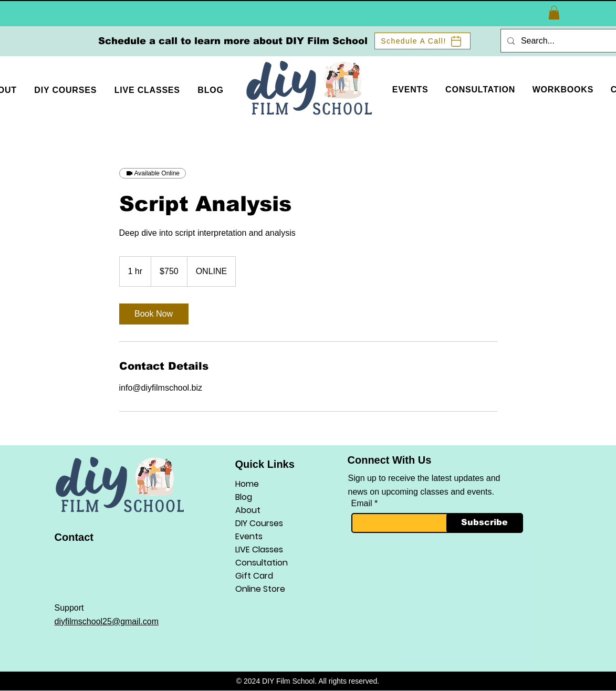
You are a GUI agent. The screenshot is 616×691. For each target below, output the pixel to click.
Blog (244, 497)
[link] (154, 314)
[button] (554, 13)
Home (247, 484)
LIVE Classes (259, 549)
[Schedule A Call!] (422, 41)
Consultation (262, 563)
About (248, 510)
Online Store (260, 589)
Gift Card (254, 576)
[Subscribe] (485, 523)
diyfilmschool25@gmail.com (107, 621)
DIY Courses (259, 523)
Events (249, 536)
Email (362, 504)
